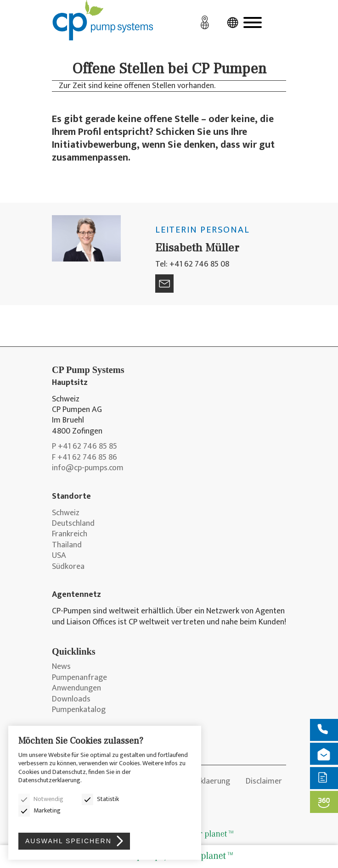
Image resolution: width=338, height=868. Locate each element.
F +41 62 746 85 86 (84, 458)
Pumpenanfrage (79, 678)
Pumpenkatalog (79, 710)
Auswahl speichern (68, 841)
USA (59, 556)
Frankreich (70, 534)
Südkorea (68, 567)
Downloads (71, 699)
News (61, 667)
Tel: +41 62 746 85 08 (192, 264)
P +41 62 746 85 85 (84, 447)
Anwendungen (76, 688)
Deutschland (73, 524)
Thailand (67, 545)
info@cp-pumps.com (88, 468)
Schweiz (66, 513)
